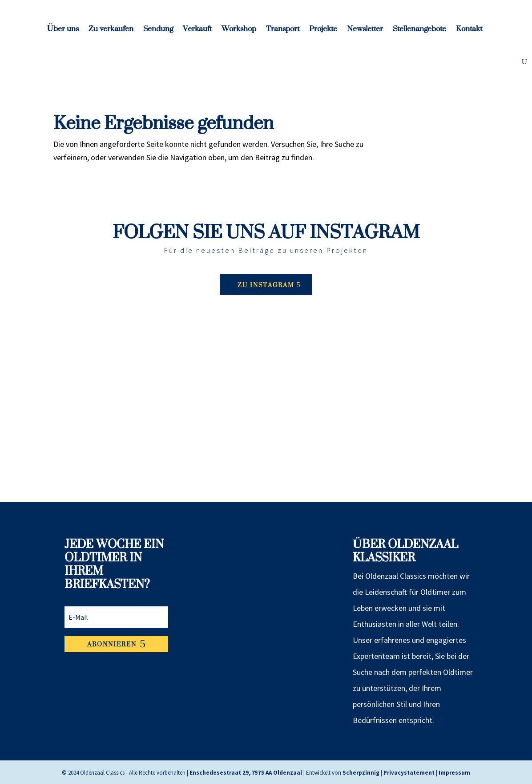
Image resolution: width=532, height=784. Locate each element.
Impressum (454, 773)
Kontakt (469, 32)
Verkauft (197, 32)
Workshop (239, 32)
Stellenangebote (419, 32)
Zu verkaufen (111, 32)
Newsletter (365, 32)
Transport (283, 32)
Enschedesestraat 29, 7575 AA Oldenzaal (246, 773)
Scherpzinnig (361, 773)
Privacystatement (409, 773)
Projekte (323, 32)
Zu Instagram (266, 285)
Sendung (158, 32)
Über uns (63, 32)
